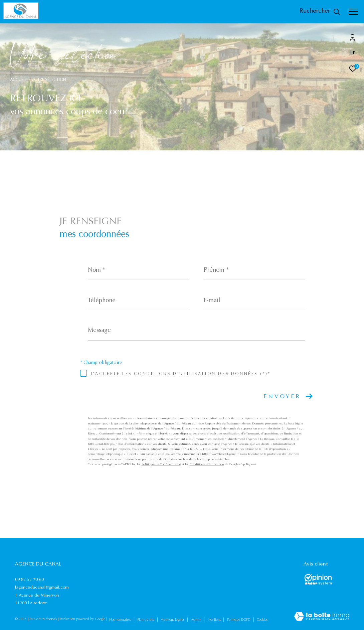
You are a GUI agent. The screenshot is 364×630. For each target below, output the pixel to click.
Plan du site (146, 620)
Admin (197, 620)
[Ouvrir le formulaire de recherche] (320, 12)
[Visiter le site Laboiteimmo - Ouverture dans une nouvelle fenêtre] (322, 617)
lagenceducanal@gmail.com (42, 587)
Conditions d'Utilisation (207, 464)
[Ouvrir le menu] (353, 12)
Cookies (262, 620)
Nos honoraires (121, 620)
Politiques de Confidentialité (161, 464)
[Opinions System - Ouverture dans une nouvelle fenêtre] (318, 580)
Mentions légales (173, 620)
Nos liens (215, 620)
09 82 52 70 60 (29, 580)
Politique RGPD (239, 620)
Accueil (18, 80)
